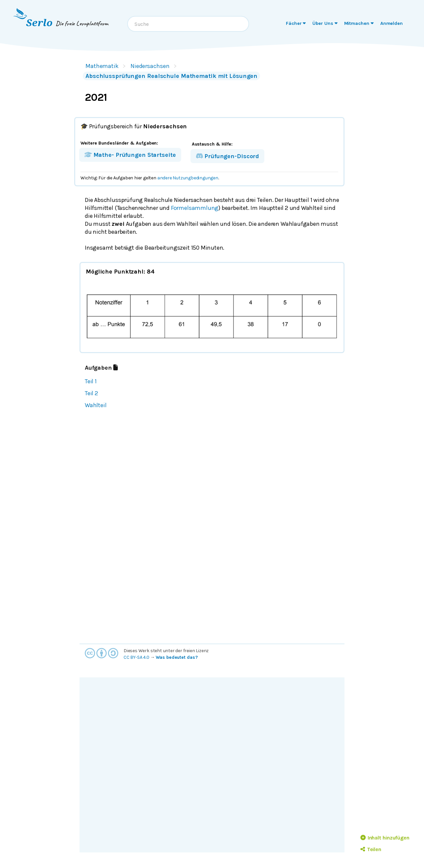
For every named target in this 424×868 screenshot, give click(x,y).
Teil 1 (91, 381)
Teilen (371, 849)
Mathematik (102, 66)
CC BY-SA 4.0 (136, 657)
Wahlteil (96, 405)
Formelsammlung (195, 208)
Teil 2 (91, 393)
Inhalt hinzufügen (385, 838)
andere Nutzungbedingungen (188, 178)
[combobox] (188, 24)
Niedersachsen (150, 66)
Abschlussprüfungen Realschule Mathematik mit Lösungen (171, 76)
